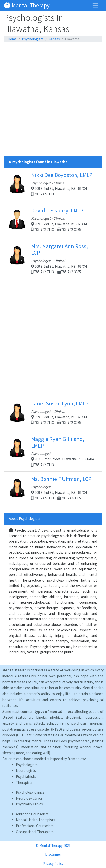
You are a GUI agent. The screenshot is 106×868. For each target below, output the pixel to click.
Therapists (24, 782)
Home (12, 39)
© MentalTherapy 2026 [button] (53, 845)
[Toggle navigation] (95, 5)
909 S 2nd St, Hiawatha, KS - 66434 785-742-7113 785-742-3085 (53, 221)
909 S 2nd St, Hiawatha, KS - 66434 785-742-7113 (53, 185)
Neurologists (26, 771)
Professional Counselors (35, 826)
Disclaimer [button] (53, 854)
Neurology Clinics (29, 798)
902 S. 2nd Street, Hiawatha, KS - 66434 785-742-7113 (53, 451)
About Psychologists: (25, 519)
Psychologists (33, 39)
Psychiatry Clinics (29, 804)
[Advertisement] (53, 103)
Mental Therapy (27, 5)
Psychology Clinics (30, 792)
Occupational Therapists (35, 832)
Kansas (54, 39)
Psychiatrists (26, 776)
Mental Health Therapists (36, 820)
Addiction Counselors (32, 814)
